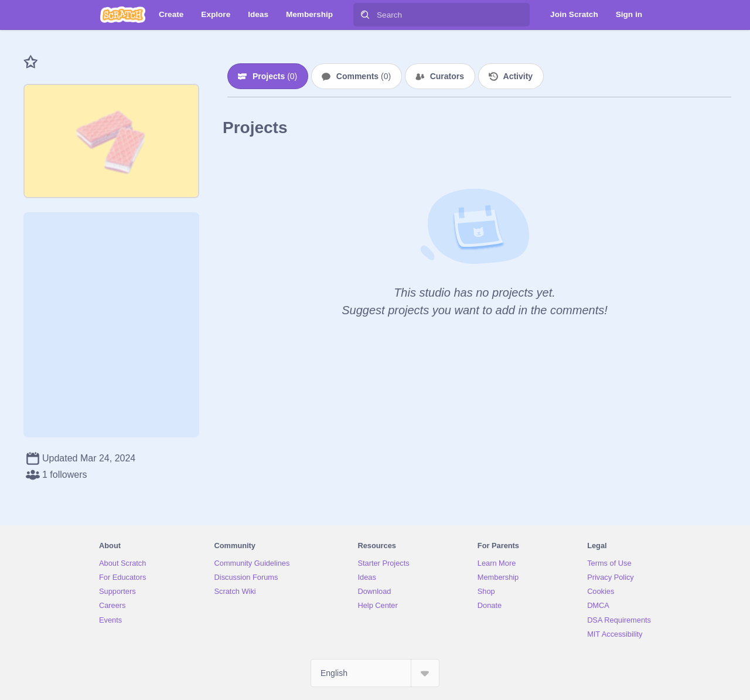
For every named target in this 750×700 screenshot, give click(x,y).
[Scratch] (123, 15)
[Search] (365, 15)
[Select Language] (375, 673)
